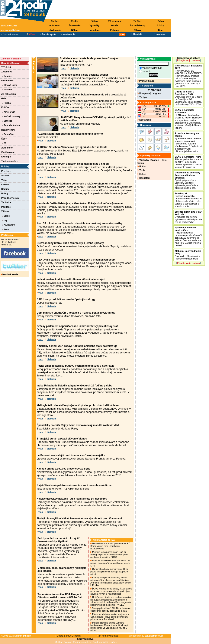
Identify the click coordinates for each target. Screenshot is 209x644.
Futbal (142, 166)
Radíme (5, 189)
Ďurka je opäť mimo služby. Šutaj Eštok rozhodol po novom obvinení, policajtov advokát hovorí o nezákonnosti (111, 591)
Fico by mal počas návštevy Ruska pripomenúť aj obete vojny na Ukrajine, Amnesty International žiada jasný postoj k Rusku (111, 581)
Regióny (7, 76)
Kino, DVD (8, 112)
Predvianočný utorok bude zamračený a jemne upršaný (70, 243)
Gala (4, 98)
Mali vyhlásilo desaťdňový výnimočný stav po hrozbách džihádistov (78, 405)
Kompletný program (149, 93)
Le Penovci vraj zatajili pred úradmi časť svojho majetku (71, 455)
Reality (75, 21)
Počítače (6, 207)
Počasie (114, 30)
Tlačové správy (9, 161)
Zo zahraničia (9, 94)
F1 (4, 143)
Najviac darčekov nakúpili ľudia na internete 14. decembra (72, 499)
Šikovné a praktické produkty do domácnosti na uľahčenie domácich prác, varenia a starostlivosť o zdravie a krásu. (189, 200)
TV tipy (142, 97)
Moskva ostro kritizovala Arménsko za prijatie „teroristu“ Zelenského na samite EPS (110, 563)
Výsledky (94, 25)
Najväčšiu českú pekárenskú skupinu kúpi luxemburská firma (74, 485)
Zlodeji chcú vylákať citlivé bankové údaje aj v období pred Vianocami (79, 519)
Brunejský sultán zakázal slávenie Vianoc (62, 439)
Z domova (7, 72)
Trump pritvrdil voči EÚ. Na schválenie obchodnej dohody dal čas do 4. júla (110, 609)
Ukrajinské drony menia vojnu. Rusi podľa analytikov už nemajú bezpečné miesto (109, 572)
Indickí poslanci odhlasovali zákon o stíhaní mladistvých (71, 279)
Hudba (6, 103)
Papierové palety (82, 642)
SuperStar (8, 134)
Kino (161, 30)
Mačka (58, 642)
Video (95, 21)
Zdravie (7, 89)
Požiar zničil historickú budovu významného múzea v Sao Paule (75, 366)
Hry (5, 220)
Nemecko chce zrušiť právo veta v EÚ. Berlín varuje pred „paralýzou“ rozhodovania (111, 546)
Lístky (161, 25)
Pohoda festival (11, 125)
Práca (161, 21)
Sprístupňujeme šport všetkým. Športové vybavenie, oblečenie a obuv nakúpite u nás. (188, 180)
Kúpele (115, 25)
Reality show (8, 130)
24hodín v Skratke (11, 59)
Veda (4, 180)
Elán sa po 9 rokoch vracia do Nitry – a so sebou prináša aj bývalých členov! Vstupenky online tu (188, 162)
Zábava (138, 30)
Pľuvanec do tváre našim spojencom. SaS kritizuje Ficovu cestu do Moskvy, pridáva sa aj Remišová (110, 617)
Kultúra (5, 107)
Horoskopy (95, 30)
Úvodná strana (9, 34)
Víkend (5, 176)
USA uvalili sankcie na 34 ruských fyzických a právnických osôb (76, 260)
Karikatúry (9, 225)
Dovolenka (75, 25)
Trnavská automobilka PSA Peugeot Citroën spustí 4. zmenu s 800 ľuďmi (60, 596)
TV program (115, 21)
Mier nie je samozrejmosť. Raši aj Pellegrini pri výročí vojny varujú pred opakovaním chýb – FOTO (109, 555)
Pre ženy (6, 171)
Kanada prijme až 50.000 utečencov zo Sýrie (63, 469)
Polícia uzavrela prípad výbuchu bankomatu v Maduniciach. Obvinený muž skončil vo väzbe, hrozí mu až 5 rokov (109, 627)
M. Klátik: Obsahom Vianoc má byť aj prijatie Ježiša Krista (72, 147)
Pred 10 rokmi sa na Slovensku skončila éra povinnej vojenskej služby (79, 223)
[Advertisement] (113, 10)
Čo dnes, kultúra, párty (105, 642)
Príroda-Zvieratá (10, 198)
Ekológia (6, 157)
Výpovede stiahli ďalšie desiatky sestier (84, 75)
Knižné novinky (11, 116)
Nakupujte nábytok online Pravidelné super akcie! (188, 255)
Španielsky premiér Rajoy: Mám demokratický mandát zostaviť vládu (78, 425)
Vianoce (7, 121)
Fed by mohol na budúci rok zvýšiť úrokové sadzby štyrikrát (59, 540)
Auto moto (7, 148)
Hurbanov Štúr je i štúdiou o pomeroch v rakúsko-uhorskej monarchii (79, 184)
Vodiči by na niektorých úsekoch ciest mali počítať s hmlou (73, 164)
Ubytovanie (55, 30)
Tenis (141, 170)
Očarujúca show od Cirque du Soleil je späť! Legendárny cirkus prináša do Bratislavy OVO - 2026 (188, 98)
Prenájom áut (146, 81)
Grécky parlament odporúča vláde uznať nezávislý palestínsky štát (77, 326)
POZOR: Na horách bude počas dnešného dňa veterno (70, 134)
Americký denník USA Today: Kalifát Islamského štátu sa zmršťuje (77, 346)
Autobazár (55, 25)
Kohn (6, 229)
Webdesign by (146, 636)
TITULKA (6, 67)
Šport (4, 139)
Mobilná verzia (9, 274)
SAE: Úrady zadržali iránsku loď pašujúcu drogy (66, 299)
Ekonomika (7, 81)
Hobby (5, 193)
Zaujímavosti (8, 152)
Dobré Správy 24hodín (68, 636)
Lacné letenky (138, 25)
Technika (6, 202)
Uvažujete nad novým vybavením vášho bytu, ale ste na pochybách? (188, 217)
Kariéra (5, 184)
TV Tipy (138, 21)
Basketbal (144, 178)
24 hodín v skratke (107, 636)
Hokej (142, 174)
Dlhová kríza (10, 85)
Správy (55, 21)
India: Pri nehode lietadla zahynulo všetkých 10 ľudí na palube (74, 386)
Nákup (75, 30)
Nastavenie (144, 120)
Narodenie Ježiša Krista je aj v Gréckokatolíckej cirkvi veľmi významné (80, 203)
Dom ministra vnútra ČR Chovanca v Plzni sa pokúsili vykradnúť (76, 313)
